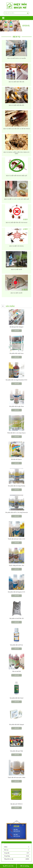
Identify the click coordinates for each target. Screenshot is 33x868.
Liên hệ (16, 331)
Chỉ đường (25, 866)
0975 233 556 (8, 866)
